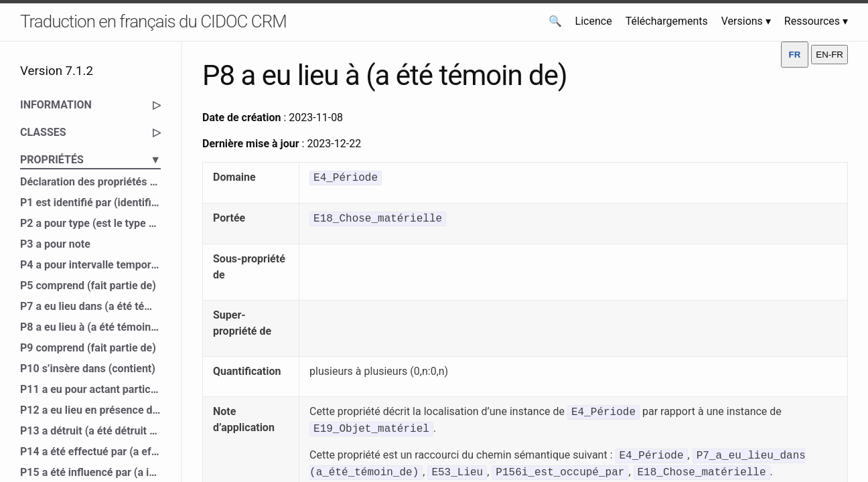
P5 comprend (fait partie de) (88, 286)
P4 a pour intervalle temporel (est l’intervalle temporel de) (90, 265)
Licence (594, 21)
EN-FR (829, 55)
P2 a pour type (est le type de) (90, 223)
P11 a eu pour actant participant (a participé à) (90, 389)
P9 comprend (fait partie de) (88, 348)
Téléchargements (667, 21)
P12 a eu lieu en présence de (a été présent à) (90, 410)
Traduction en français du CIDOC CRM (153, 21)
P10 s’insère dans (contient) (88, 369)
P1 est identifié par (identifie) (90, 203)
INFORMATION (90, 105)
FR (795, 55)
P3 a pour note (55, 244)
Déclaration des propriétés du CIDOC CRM (90, 182)
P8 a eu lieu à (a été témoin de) (90, 327)
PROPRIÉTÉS (90, 160)
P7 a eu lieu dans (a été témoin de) (90, 306)
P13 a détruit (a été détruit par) (90, 431)
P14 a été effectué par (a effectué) (90, 452)
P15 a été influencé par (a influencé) (90, 472)
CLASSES (90, 133)
